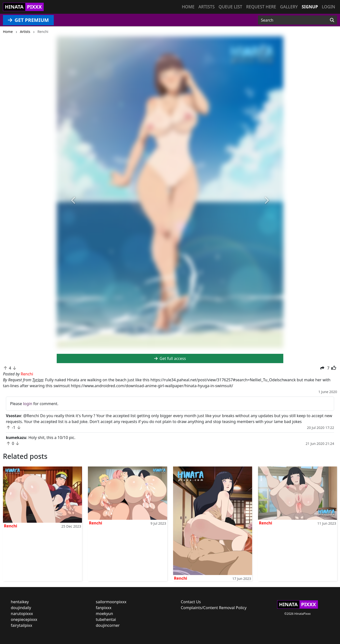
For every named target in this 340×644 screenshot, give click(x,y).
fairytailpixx (21, 625)
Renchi (11, 526)
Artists (206, 7)
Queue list (230, 7)
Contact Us (191, 602)
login (28, 404)
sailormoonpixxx (111, 602)
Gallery (289, 7)
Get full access (170, 358)
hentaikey (20, 602)
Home (188, 7)
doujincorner (108, 625)
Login (328, 7)
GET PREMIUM (28, 20)
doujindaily (21, 608)
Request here (261, 7)
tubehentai (106, 619)
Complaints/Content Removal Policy (214, 608)
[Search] (332, 20)
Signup (310, 7)
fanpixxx (104, 608)
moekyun (104, 614)
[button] (74, 201)
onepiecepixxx (24, 619)
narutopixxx (22, 614)
